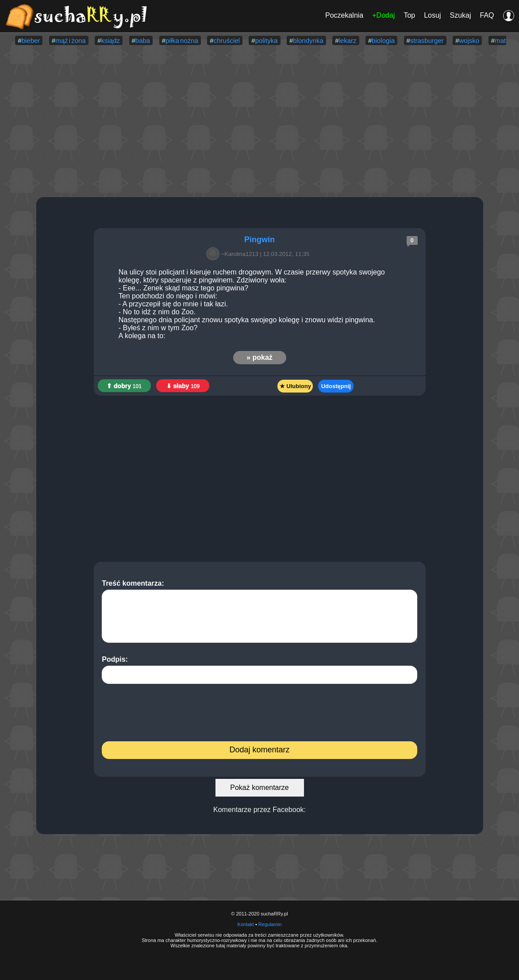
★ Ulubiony (295, 386)
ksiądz (111, 40)
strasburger (427, 40)
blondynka (308, 40)
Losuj (432, 15)
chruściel (227, 40)
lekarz (348, 40)
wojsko (469, 40)
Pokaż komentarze (259, 787)
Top (409, 15)
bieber (31, 40)
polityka (267, 40)
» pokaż (259, 357)
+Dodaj (383, 15)
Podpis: (259, 670)
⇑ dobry (124, 386)
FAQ (487, 15)
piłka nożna (182, 40)
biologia (383, 40)
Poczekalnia (344, 15)
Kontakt (246, 924)
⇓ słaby (183, 386)
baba (143, 40)
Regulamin (270, 924)
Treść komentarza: (259, 611)
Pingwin (259, 240)
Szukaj (460, 15)
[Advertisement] (259, 122)
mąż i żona (71, 40)
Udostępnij (336, 386)
